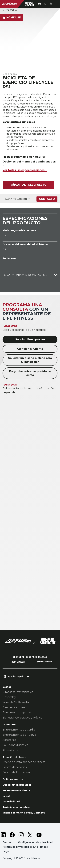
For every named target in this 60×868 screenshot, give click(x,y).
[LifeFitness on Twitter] (30, 835)
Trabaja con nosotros (17, 807)
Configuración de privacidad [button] (35, 842)
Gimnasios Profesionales (18, 692)
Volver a (10, 10)
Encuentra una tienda (16, 790)
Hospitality (9, 697)
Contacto (47, 199)
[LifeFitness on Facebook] (12, 835)
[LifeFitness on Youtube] (39, 835)
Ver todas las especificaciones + (25, 170)
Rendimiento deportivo (17, 712)
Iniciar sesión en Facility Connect (24, 813)
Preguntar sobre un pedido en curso (30, 373)
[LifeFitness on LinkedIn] (3, 835)
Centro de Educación (16, 772)
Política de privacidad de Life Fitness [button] (25, 847)
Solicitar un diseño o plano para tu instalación (30, 360)
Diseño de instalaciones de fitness (24, 762)
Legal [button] (6, 851)
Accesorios (9, 740)
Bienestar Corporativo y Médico (22, 718)
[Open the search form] (45, 4)
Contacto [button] (8, 842)
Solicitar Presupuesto (30, 339)
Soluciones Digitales (15, 745)
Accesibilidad (11, 801)
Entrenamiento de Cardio (19, 730)
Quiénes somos (13, 779)
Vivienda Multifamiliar (16, 702)
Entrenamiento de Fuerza (19, 735)
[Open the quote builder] (51, 4)
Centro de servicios (15, 767)
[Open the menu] (57, 4)
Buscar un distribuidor (17, 785)
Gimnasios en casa (14, 707)
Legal (6, 796)
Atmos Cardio (11, 750)
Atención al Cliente (30, 349)
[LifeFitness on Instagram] (21, 835)
